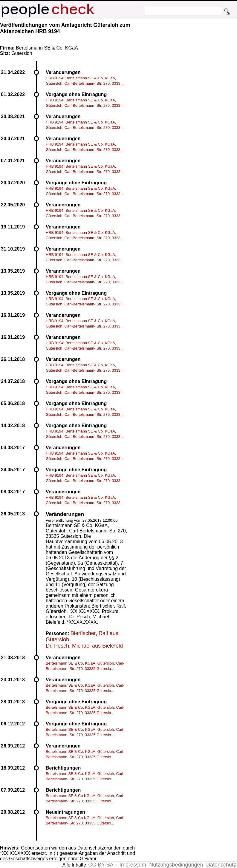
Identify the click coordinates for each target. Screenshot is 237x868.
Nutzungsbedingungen (176, 865)
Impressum (133, 865)
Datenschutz (221, 865)
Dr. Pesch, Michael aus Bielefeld (84, 646)
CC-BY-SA (101, 865)
